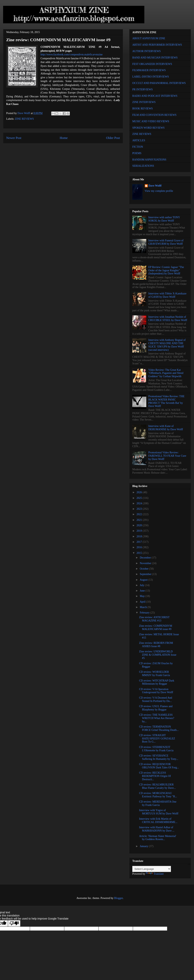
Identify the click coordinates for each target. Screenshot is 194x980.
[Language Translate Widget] (152, 869)
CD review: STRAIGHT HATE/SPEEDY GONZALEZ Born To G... (157, 739)
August (144, 580)
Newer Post (14, 138)
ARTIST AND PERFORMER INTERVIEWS (157, 45)
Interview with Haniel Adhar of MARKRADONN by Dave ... (157, 829)
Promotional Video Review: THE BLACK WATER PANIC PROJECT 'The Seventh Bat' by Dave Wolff (166, 401)
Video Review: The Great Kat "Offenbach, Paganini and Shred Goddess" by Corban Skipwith (166, 373)
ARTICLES (139, 140)
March (144, 607)
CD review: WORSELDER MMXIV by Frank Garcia (155, 674)
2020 (140, 525)
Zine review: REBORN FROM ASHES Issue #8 (156, 645)
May (142, 596)
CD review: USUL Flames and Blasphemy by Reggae (156, 708)
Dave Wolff (155, 186)
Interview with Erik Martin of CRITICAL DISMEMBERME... (158, 820)
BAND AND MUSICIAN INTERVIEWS (155, 58)
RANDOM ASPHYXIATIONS (149, 160)
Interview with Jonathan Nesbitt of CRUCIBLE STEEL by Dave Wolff (168, 319)
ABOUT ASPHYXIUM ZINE (149, 38)
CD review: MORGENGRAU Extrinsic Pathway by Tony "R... (158, 795)
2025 (140, 498)
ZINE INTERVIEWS (144, 102)
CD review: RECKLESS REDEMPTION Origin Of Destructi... (155, 776)
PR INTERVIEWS (142, 89)
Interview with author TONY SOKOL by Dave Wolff (164, 219)
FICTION (138, 147)
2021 (140, 520)
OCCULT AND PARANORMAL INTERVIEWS (159, 83)
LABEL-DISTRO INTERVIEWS (151, 77)
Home (64, 138)
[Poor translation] (14, 923)
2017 (140, 542)
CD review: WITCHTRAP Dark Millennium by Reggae (157, 682)
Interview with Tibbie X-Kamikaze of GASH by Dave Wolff (167, 295)
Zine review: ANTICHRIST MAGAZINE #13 (154, 619)
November (146, 563)
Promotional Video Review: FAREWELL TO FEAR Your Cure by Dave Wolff (167, 456)
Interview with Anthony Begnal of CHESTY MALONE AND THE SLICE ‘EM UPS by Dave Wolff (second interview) (167, 345)
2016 (140, 547)
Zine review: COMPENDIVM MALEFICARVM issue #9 (156, 627)
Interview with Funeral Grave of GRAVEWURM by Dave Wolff (166, 242)
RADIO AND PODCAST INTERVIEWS (155, 96)
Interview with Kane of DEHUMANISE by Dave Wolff (166, 428)
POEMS (137, 153)
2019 (140, 531)
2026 (140, 492)
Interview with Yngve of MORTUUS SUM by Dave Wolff (159, 812)
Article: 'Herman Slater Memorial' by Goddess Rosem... (158, 838)
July (142, 585)
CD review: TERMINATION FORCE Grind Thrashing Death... (159, 728)
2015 (140, 553)
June (142, 591)
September (146, 574)
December (146, 558)
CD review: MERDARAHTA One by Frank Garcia (158, 803)
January (144, 846)
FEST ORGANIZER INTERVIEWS (152, 64)
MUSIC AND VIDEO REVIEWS (151, 121)
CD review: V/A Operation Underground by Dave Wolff (156, 691)
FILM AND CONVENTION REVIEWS (154, 115)
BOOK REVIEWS (142, 109)
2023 (140, 509)
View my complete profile (159, 191)
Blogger (118, 898)
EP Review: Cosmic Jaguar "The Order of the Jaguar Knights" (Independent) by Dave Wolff (166, 270)
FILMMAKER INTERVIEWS (149, 70)
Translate (155, 874)
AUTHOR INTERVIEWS (146, 51)
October (144, 569)
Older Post (113, 138)
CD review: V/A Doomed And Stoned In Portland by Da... (156, 699)
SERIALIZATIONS (143, 166)
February (145, 613)
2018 (140, 536)
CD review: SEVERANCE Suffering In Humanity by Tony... (159, 757)
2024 (140, 503)
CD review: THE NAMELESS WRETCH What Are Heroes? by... (157, 718)
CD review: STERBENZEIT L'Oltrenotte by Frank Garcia (156, 749)
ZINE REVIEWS (24, 119)
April (143, 602)
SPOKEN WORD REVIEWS (148, 128)
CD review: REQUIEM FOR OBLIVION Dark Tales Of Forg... (159, 766)
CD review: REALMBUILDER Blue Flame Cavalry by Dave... (157, 786)
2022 (140, 514)
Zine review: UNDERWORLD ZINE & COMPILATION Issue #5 (158, 655)
